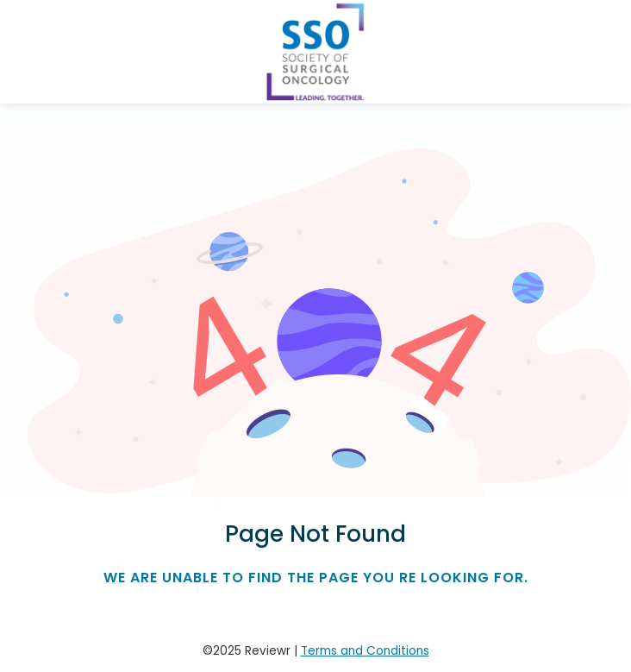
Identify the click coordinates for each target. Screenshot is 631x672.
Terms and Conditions (365, 651)
